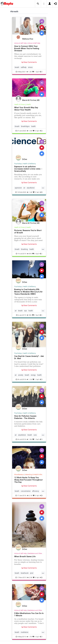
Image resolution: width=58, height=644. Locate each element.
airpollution (31, 188)
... (43, 188)
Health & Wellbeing (29, 164)
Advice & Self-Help (20, 43)
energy (33, 375)
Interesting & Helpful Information (36, 474)
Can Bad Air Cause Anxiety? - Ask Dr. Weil (29, 357)
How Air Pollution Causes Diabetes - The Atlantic (25, 417)
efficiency (36, 491)
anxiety (21, 375)
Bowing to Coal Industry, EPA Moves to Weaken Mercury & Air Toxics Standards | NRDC (28, 292)
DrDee (25, 159)
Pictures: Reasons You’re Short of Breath (28, 231)
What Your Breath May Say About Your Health (26, 109)
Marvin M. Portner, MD (31, 100)
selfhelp (24, 67)
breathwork (25, 573)
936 (29, 315)
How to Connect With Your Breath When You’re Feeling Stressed (27, 48)
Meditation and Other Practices (38, 553)
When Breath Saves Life (25, 556)
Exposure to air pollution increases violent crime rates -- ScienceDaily (28, 169)
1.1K (29, 379)
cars (35, 435)
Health (29, 104)
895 (29, 254)
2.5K (30, 577)
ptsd (32, 573)
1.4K (29, 131)
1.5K (29, 439)
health (33, 126)
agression (18, 188)
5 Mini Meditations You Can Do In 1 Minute (29, 614)
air (24, 188)
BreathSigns (25, 126)
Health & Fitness (20, 104)
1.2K (29, 72)
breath (17, 67)
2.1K (30, 495)
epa (25, 311)
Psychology (18, 164)
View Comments (29, 62)
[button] (38, 4)
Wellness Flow (28, 39)
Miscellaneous (19, 474)
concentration (26, 491)
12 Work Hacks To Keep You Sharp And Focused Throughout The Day (28, 480)
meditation (25, 632)
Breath (17, 126)
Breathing (24, 249)
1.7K (29, 637)
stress (30, 67)
